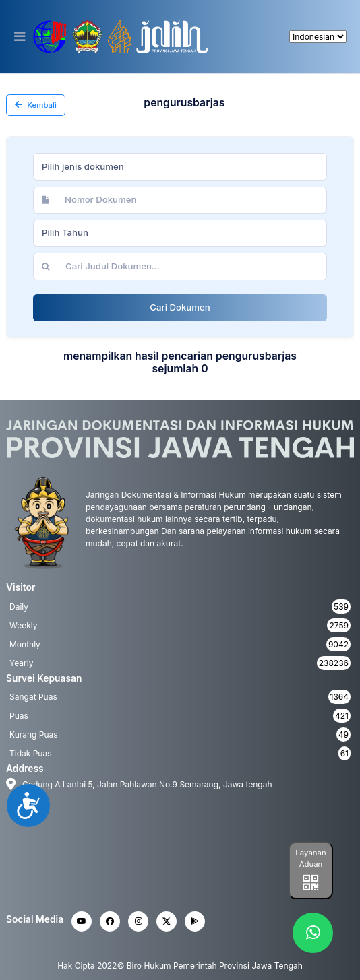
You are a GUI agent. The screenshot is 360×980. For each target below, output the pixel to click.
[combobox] (180, 166)
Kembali (36, 105)
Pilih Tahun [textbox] (65, 232)
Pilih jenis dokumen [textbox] (83, 166)
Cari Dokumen (180, 307)
